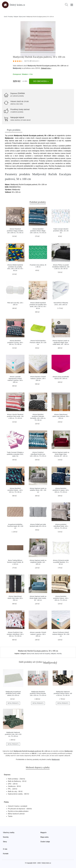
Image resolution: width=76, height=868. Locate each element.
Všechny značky (9, 833)
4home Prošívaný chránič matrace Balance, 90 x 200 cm (61, 634)
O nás (5, 849)
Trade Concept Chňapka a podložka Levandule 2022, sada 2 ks (15, 454)
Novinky (6, 837)
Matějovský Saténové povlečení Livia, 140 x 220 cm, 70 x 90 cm (13, 734)
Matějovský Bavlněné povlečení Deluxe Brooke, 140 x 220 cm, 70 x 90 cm (38, 693)
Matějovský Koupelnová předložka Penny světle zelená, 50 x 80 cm (13, 693)
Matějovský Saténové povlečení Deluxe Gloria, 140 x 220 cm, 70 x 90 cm (63, 693)
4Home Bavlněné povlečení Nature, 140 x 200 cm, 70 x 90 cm (61, 598)
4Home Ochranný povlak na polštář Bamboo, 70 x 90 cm (61, 562)
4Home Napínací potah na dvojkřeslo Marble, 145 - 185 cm (38, 562)
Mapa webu (45, 837)
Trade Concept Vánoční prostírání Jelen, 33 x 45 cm (61, 231)
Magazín (43, 833)
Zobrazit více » (46, 68)
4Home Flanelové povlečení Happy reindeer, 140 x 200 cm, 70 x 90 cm (15, 231)
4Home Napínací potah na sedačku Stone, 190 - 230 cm (38, 490)
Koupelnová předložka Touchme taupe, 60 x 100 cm (15, 526)
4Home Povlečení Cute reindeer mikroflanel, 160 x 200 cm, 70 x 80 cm (15, 634)
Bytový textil (22, 17)
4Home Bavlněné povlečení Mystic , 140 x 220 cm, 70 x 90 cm (15, 490)
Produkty (10, 17)
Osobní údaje (45, 842)
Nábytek (16, 17)
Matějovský (17, 68)
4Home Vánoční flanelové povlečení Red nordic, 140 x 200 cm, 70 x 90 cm (15, 416)
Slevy (5, 842)
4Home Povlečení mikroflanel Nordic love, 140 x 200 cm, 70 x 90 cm (38, 454)
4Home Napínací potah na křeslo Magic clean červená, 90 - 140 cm (61, 454)
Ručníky (59, 654)
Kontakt (6, 854)
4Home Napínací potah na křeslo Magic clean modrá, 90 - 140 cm (38, 598)
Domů (6, 17)
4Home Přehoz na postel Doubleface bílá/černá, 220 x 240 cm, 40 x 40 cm (61, 267)
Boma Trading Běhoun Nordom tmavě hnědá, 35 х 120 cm (15, 562)
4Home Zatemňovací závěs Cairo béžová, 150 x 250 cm (61, 416)
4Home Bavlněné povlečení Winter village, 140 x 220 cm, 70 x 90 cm (38, 231)
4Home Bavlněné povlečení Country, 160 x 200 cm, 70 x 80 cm (15, 342)
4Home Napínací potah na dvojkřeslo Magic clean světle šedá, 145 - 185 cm (61, 342)
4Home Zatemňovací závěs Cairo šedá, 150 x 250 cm (15, 598)
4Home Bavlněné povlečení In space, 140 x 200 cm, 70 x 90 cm (61, 490)
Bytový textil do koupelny (43, 654)
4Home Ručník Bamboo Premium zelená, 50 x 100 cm (38, 342)
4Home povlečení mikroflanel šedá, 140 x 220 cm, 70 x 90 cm (61, 526)
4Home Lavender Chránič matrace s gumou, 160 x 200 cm (38, 634)
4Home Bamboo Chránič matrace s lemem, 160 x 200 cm (38, 378)
